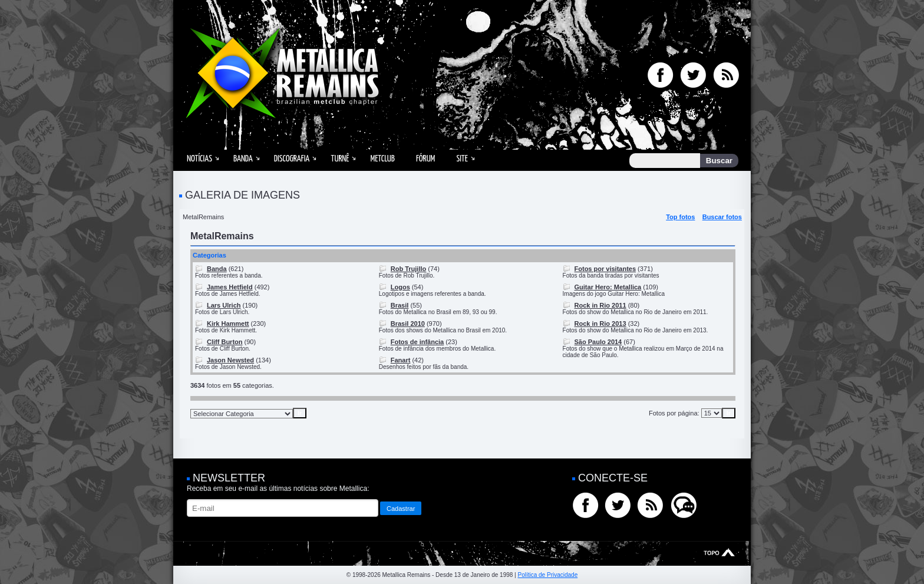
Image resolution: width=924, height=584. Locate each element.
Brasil (400, 305)
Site (462, 159)
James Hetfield (230, 287)
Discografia (292, 159)
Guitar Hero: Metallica (608, 287)
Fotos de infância (417, 342)
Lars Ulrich (224, 305)
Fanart (401, 360)
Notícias (199, 159)
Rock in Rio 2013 (600, 324)
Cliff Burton (225, 342)
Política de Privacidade (547, 575)
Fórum (425, 159)
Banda (243, 159)
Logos (400, 287)
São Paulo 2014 (598, 342)
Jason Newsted (230, 360)
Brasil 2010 (408, 324)
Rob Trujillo (409, 269)
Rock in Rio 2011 (600, 305)
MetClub (382, 159)
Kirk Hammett (228, 324)
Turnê (340, 159)
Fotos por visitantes (605, 269)
